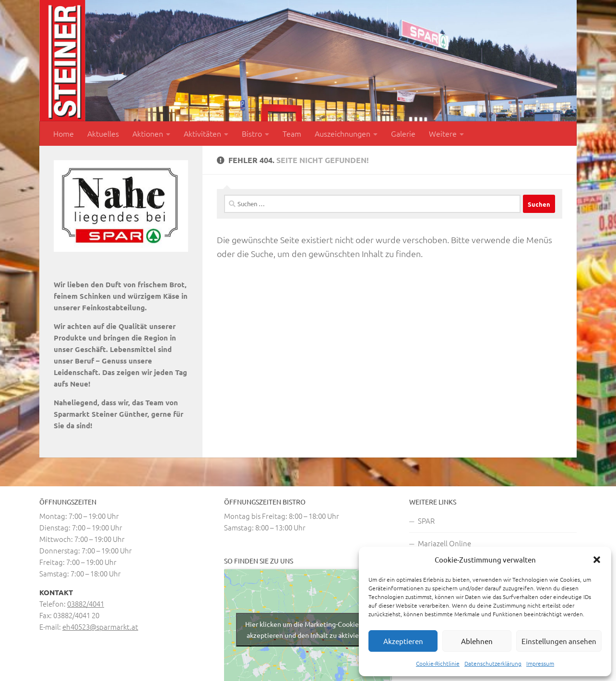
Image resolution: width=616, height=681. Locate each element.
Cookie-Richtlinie (438, 663)
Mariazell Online (444, 543)
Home (64, 133)
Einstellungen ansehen (559, 641)
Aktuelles (103, 133)
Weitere (443, 133)
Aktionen (148, 133)
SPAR (426, 521)
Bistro (252, 133)
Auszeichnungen (343, 133)
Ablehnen (477, 641)
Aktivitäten (202, 133)
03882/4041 (86, 604)
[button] (597, 560)
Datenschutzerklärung (493, 663)
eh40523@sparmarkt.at (100, 627)
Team (292, 133)
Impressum (540, 663)
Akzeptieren (403, 641)
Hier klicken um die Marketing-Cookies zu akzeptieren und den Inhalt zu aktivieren (308, 629)
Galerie (403, 133)
